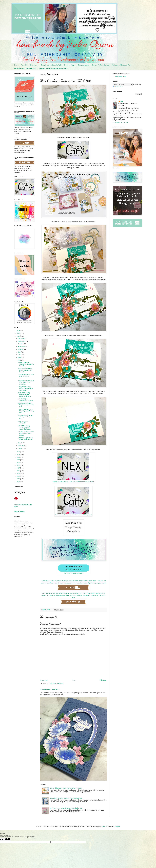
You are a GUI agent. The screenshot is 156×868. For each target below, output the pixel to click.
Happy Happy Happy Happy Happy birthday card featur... (26, 388)
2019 (18, 463)
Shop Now (34, 65)
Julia (122, 101)
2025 (18, 333)
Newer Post (44, 680)
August (21, 349)
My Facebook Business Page (122, 65)
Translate (118, 87)
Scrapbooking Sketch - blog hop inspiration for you (26, 405)
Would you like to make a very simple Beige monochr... (26, 382)
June (20, 355)
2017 (18, 468)
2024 (18, 336)
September (22, 347)
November (22, 341)
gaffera (104, 826)
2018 (18, 465)
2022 (18, 454)
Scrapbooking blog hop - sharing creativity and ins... (26, 417)
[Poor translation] (7, 839)
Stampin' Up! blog (120, 76)
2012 (18, 482)
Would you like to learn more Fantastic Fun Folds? (25, 370)
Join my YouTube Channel (101, 65)
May (20, 357)
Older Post (103, 680)
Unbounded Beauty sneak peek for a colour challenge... (24, 427)
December (22, 338)
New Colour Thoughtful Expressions (73, 573)
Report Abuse (19, 512)
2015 (18, 473)
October (21, 344)
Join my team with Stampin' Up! (50, 65)
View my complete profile (120, 122)
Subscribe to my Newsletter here (25, 68)
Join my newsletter (83, 65)
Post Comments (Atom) (56, 683)
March (20, 443)
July (20, 352)
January (21, 448)
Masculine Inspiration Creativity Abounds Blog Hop (66, 798)
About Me (24, 65)
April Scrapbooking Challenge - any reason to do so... (24, 394)
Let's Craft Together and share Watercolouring (26, 439)
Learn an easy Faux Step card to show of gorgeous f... (26, 376)
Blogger (117, 826)
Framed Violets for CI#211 (50, 689)
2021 (18, 457)
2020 (18, 460)
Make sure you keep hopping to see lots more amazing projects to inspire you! (73, 482)
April (20, 360)
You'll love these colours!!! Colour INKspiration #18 (66, 808)
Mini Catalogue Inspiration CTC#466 (25, 400)
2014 (18, 476)
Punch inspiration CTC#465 (23, 422)
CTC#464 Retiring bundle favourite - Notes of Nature (26, 434)
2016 (18, 471)
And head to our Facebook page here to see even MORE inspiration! (73, 515)
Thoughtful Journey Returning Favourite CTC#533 (66, 788)
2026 (18, 331)
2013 (18, 479)
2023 (18, 452)
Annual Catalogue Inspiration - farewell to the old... (26, 364)
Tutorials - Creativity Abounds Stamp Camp (53, 68)
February (21, 446)
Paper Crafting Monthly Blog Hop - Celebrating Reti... (26, 411)
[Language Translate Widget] (123, 84)
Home (16, 65)
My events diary (69, 65)
